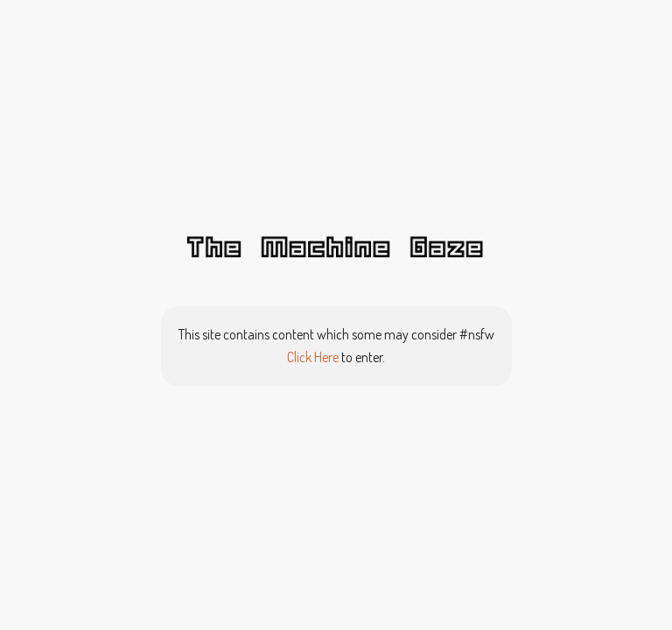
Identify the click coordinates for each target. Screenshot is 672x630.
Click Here (313, 357)
